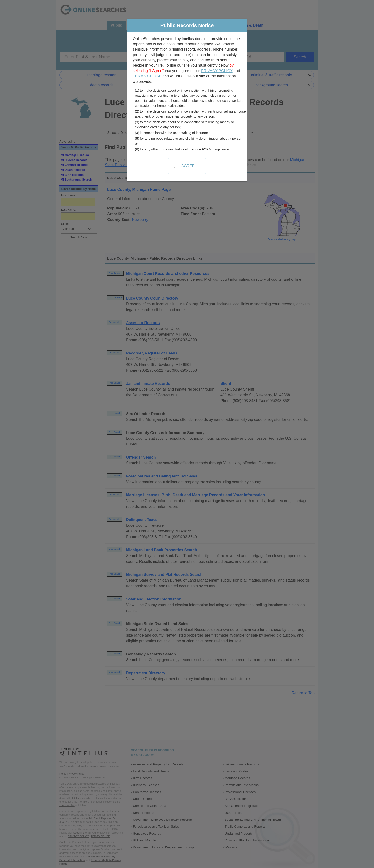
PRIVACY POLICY (217, 71)
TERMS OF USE (147, 76)
